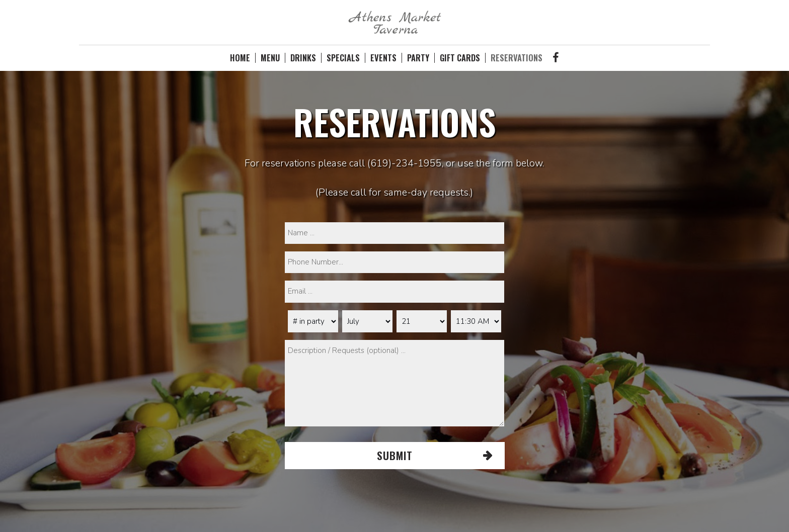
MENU (270, 58)
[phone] (395, 262)
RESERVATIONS (517, 58)
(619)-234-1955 (405, 163)
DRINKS (303, 58)
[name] (395, 233)
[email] (395, 291)
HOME (240, 58)
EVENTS (383, 58)
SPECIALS (343, 58)
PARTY (418, 58)
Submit (394, 455)
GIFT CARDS (460, 58)
